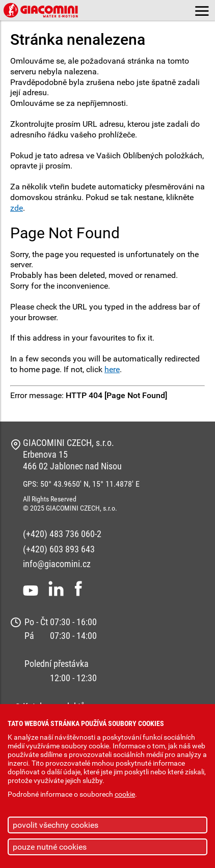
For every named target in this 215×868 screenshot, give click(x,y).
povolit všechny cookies (56, 825)
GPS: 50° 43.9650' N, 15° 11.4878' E (81, 484)
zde (17, 208)
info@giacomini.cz (57, 564)
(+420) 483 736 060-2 (62, 534)
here (112, 369)
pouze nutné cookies (50, 847)
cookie (125, 794)
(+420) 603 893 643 (59, 549)
